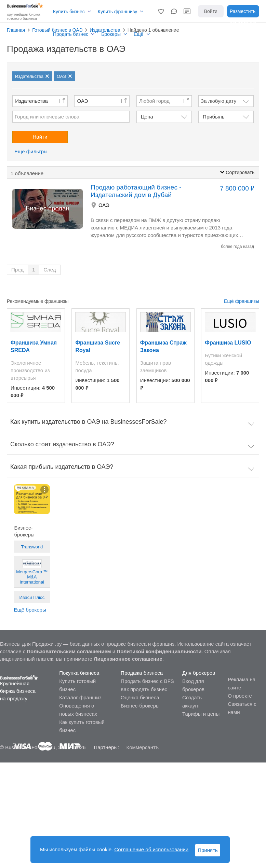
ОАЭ (83, 101)
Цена (147, 117)
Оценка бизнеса (140, 697)
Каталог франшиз (80, 697)
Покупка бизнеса (79, 673)
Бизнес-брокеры (140, 706)
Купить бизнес (69, 12)
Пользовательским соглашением (69, 651)
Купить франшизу (117, 12)
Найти (40, 137)
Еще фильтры (31, 151)
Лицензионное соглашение (128, 659)
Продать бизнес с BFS (147, 681)
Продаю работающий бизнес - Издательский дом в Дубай (136, 191)
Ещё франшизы (242, 301)
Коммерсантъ (142, 747)
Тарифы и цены (201, 714)
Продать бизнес (71, 34)
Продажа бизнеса (142, 673)
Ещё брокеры (30, 610)
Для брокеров (199, 673)
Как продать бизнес (144, 689)
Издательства (31, 101)
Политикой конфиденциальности (159, 651)
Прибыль (214, 117)
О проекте (240, 696)
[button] (161, 11)
